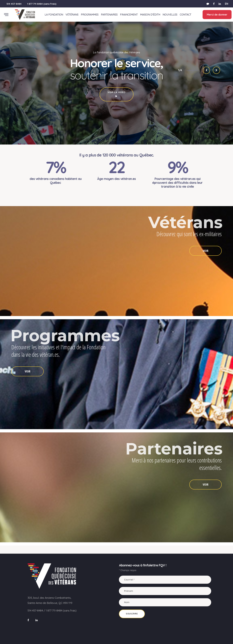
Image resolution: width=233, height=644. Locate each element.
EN (227, 4)
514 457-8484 (14, 4)
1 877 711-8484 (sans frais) (42, 4)
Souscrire (132, 614)
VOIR (206, 251)
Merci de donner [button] (217, 15)
